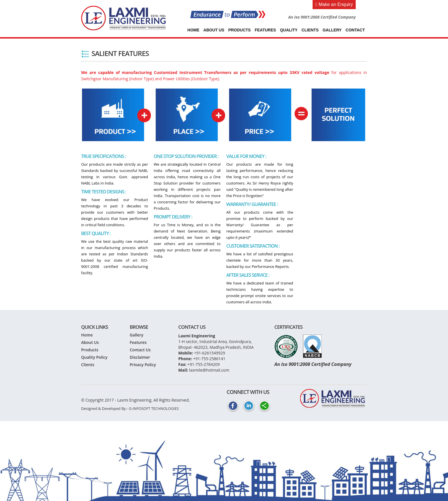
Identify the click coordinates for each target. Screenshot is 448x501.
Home (193, 30)
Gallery (332, 30)
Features (265, 30)
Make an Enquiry (334, 4)
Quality (289, 30)
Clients (310, 30)
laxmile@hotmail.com (209, 370)
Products (240, 30)
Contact (355, 30)
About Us (214, 30)
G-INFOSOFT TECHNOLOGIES (154, 408)
